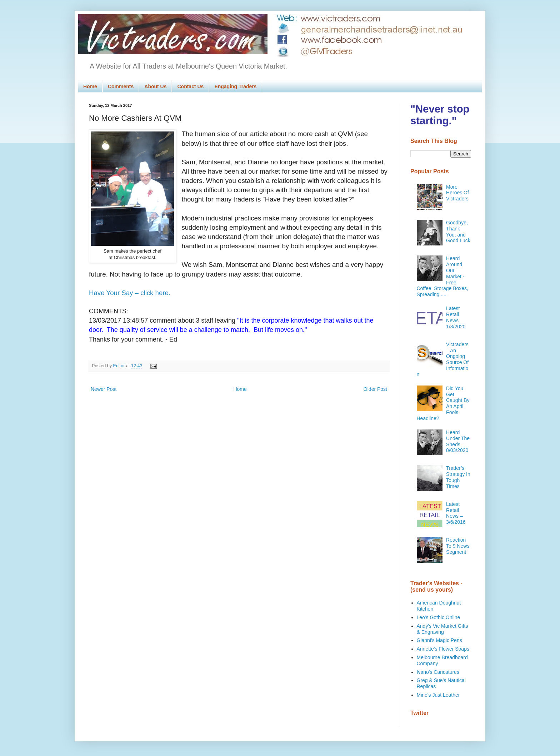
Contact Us (190, 86)
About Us (155, 86)
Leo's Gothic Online (439, 617)
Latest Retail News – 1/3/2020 (456, 317)
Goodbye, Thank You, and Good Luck (458, 232)
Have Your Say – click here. (130, 293)
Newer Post (104, 389)
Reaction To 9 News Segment (458, 546)
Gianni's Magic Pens (439, 640)
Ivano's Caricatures (438, 672)
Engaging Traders (235, 86)
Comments (121, 86)
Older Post (375, 389)
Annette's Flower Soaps (443, 649)
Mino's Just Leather (438, 695)
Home (90, 86)
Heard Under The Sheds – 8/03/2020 (458, 441)
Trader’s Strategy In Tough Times (458, 477)
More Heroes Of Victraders (457, 193)
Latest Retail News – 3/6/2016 (456, 513)
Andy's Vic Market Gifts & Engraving (442, 629)
